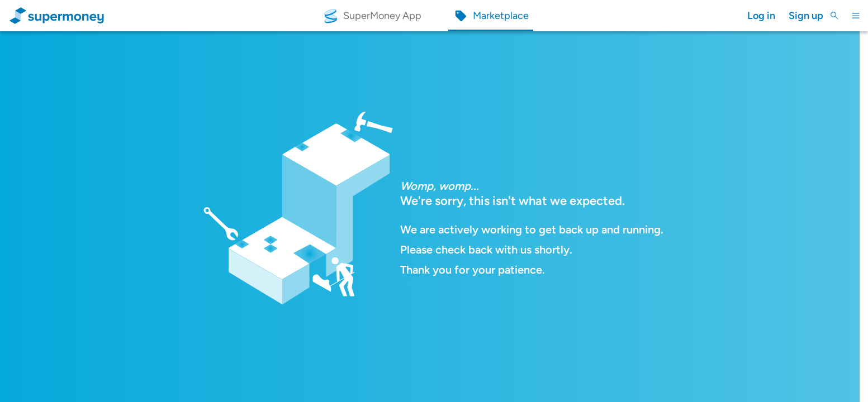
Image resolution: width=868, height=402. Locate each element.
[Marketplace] (491, 16)
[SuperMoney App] (372, 16)
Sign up (806, 16)
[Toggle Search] (834, 16)
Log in (761, 16)
